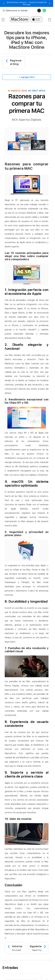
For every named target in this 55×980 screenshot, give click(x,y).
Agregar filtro (27, 77)
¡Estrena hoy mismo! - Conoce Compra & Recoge (27, 3)
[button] (4, 3)
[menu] (3, 20)
